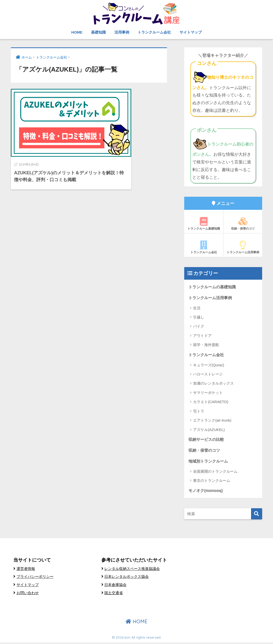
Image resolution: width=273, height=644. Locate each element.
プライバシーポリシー (36, 578)
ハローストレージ (208, 375)
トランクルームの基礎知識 (214, 287)
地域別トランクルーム (209, 462)
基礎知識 (98, 32)
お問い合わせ (28, 594)
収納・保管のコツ (243, 224)
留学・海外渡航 (206, 345)
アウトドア (202, 336)
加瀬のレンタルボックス (213, 384)
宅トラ (199, 412)
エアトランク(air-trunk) (212, 421)
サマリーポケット (208, 393)
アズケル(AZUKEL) (209, 430)
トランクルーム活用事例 (243, 247)
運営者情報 (26, 570)
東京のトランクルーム (212, 482)
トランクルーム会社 (154, 32)
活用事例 (122, 32)
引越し (199, 318)
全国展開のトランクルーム (215, 473)
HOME (77, 32)
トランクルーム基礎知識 (204, 224)
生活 (197, 308)
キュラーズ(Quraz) (209, 365)
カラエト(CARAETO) (211, 402)
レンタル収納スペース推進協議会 (134, 570)
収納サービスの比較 (207, 440)
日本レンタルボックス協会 (128, 578)
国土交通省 (114, 594)
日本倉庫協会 (116, 586)
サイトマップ (191, 32)
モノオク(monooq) (206, 492)
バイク (199, 327)
